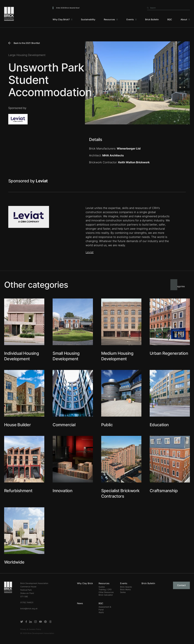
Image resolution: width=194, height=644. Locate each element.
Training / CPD (105, 589)
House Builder (17, 425)
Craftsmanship (164, 491)
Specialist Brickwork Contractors (120, 493)
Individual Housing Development (22, 356)
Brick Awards (126, 587)
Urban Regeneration (169, 353)
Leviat (90, 252)
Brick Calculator (106, 595)
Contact (181, 585)
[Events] (132, 19)
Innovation (62, 491)
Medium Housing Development (117, 356)
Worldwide (14, 562)
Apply (101, 612)
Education (159, 425)
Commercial (64, 425)
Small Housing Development (66, 356)
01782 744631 (27, 602)
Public (107, 425)
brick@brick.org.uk (29, 608)
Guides (102, 587)
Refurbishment (18, 491)
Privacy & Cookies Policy (31, 629)
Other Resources (106, 592)
